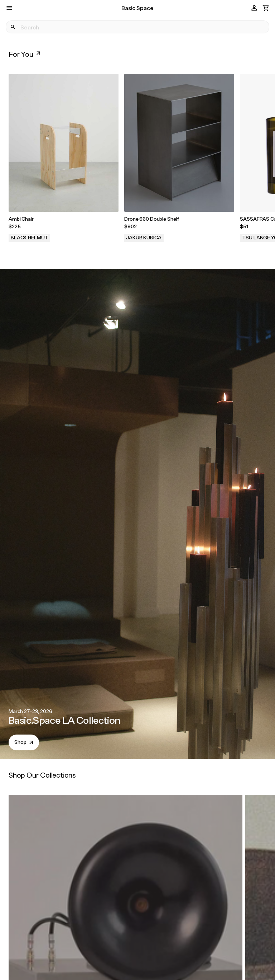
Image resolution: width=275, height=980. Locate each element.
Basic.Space (137, 8)
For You (25, 54)
